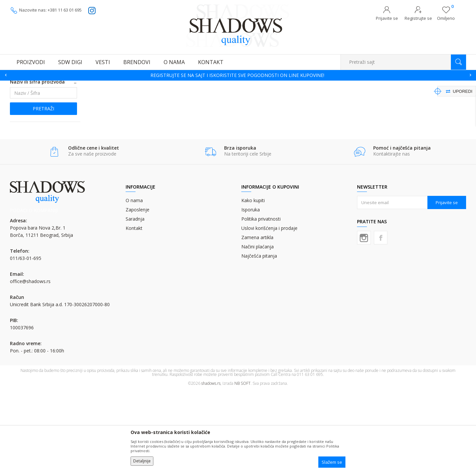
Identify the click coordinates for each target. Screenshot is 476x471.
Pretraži (43, 189)
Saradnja (135, 299)
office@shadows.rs (30, 362)
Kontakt (134, 309)
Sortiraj (331, 95)
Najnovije (25, 148)
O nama (134, 281)
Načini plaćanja (258, 327)
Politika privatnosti (261, 299)
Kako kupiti (253, 281)
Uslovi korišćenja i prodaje (269, 309)
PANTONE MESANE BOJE (41, 111)
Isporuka (251, 290)
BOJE (61, 85)
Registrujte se (418, 18)
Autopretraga (302, 95)
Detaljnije (142, 461)
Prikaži (396, 95)
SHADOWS (20, 85)
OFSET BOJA (81, 85)
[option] (238, 75)
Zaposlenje (138, 290)
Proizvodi (43, 85)
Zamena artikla (257, 318)
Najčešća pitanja (259, 336)
